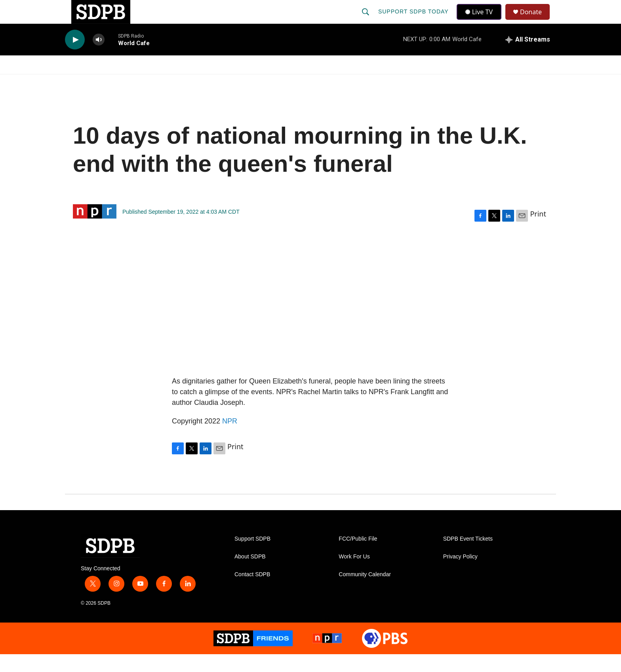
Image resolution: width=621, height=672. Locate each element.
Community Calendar (365, 592)
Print (538, 232)
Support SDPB (252, 557)
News (137, 82)
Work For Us (354, 574)
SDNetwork (516, 82)
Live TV (481, 21)
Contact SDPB (252, 592)
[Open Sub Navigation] (116, 82)
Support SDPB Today (414, 21)
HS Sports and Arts (197, 82)
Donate (536, 21)
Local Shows (323, 82)
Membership (383, 82)
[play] (75, 58)
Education (265, 82)
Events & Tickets (450, 82)
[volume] (99, 58)
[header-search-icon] (366, 21)
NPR (230, 439)
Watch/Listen (88, 82)
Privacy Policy (460, 574)
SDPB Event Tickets (468, 557)
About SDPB (250, 574)
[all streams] (528, 57)
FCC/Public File (358, 557)
